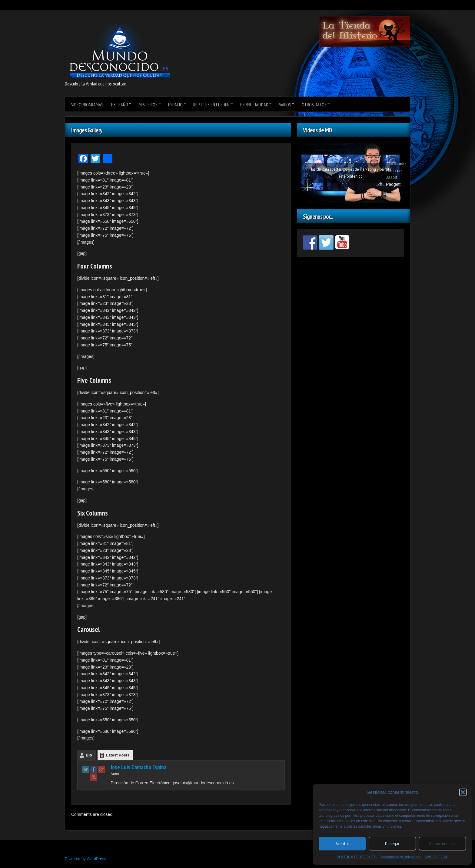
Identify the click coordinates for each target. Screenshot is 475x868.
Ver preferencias (442, 844)
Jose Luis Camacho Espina (139, 767)
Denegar (392, 844)
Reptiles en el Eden (211, 105)
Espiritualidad (254, 105)
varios (285, 105)
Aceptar (342, 844)
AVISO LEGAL (436, 857)
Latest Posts (118, 755)
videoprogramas (87, 105)
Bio (89, 755)
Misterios (148, 105)
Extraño (120, 105)
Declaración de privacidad (400, 857)
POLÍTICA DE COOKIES (357, 857)
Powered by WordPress (85, 859)
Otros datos (314, 105)
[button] (463, 792)
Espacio (175, 105)
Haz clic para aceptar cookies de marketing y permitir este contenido (350, 173)
